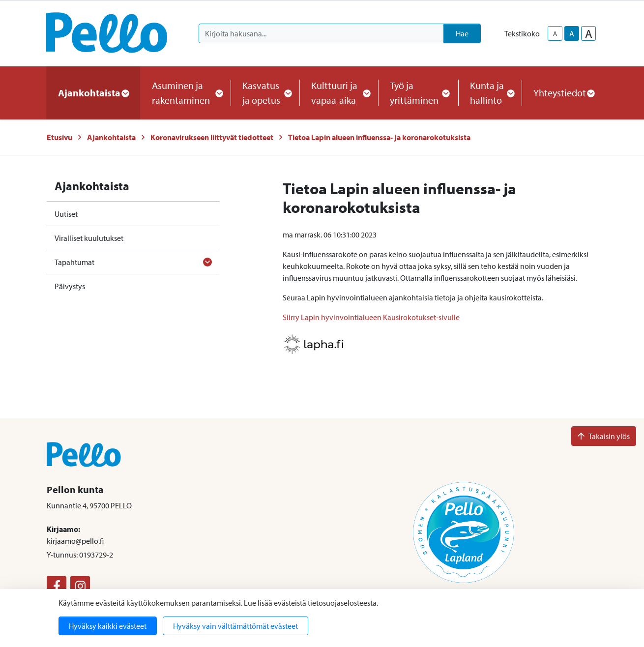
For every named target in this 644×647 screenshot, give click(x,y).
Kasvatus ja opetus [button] (265, 93)
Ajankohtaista (111, 137)
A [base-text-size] (572, 33)
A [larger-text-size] (589, 33)
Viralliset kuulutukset (89, 238)
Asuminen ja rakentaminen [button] (185, 93)
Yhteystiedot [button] (564, 93)
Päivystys (70, 286)
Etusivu (59, 137)
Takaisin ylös (604, 436)
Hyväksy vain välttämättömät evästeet (235, 626)
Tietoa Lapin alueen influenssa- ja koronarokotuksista (379, 137)
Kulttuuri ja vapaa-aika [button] (339, 93)
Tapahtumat (74, 262)
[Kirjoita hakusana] (321, 33)
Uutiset (66, 214)
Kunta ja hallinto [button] (490, 93)
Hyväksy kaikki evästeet (108, 626)
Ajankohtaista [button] (93, 93)
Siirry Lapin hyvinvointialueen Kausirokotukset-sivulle (371, 317)
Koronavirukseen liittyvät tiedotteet (212, 137)
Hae (462, 33)
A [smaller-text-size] (555, 33)
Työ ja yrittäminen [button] (418, 93)
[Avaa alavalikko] (207, 262)
